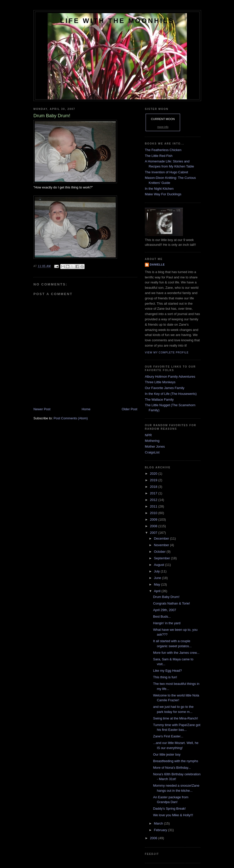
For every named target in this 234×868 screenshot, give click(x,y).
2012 (154, 500)
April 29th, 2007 (164, 610)
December (162, 538)
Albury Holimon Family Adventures (170, 377)
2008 (154, 526)
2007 (154, 533)
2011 (154, 506)
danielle (157, 265)
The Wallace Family (159, 400)
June (158, 578)
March (159, 823)
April (158, 591)
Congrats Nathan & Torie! (171, 603)
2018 (154, 487)
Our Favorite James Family (165, 388)
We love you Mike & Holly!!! (173, 815)
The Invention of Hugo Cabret (167, 172)
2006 (154, 838)
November (162, 545)
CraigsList (152, 452)
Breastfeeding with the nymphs (175, 761)
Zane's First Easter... (168, 736)
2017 (154, 493)
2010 (154, 513)
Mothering (152, 441)
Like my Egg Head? (167, 671)
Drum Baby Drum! (166, 597)
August (160, 565)
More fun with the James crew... (176, 653)
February (161, 830)
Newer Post (42, 409)
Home (86, 409)
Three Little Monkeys (160, 382)
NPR (148, 435)
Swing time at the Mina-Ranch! (175, 718)
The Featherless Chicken (163, 150)
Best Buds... (162, 617)
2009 (154, 520)
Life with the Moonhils (117, 21)
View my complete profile (167, 353)
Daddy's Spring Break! (169, 809)
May (158, 584)
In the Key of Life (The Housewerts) (171, 394)
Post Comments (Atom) (71, 418)
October (160, 552)
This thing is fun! (165, 677)
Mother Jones (155, 447)
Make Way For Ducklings (163, 194)
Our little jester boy (167, 754)
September (162, 558)
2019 (154, 480)
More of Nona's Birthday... (172, 768)
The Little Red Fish (159, 156)
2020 (154, 474)
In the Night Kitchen (159, 189)
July (157, 571)
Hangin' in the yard (167, 623)
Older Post (130, 409)
